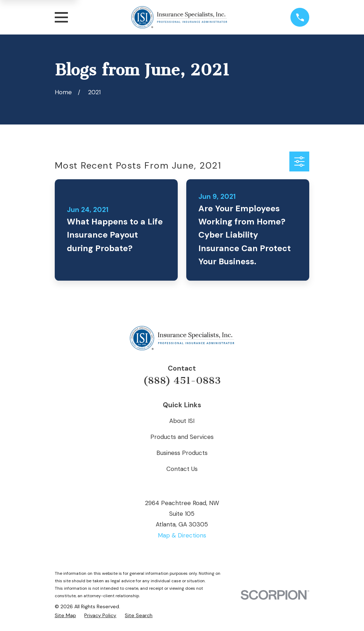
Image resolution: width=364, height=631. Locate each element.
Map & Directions (182, 535)
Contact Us (182, 469)
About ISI (182, 421)
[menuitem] (65, 616)
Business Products (182, 453)
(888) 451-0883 (182, 381)
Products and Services (182, 437)
